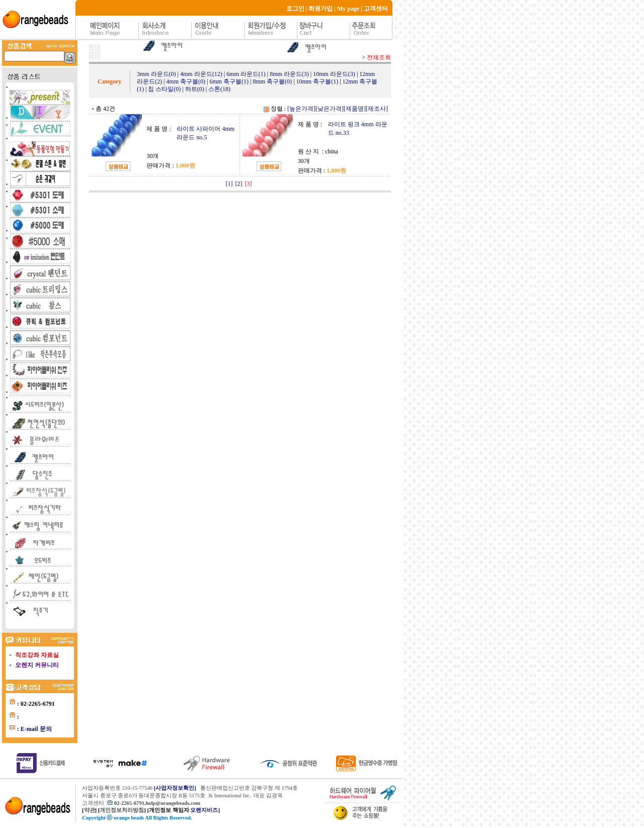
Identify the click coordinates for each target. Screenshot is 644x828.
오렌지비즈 (204, 810)
